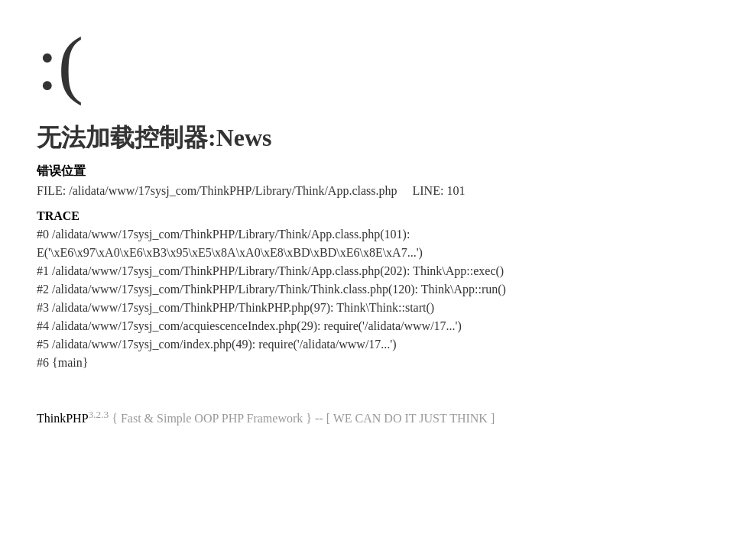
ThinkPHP (63, 418)
